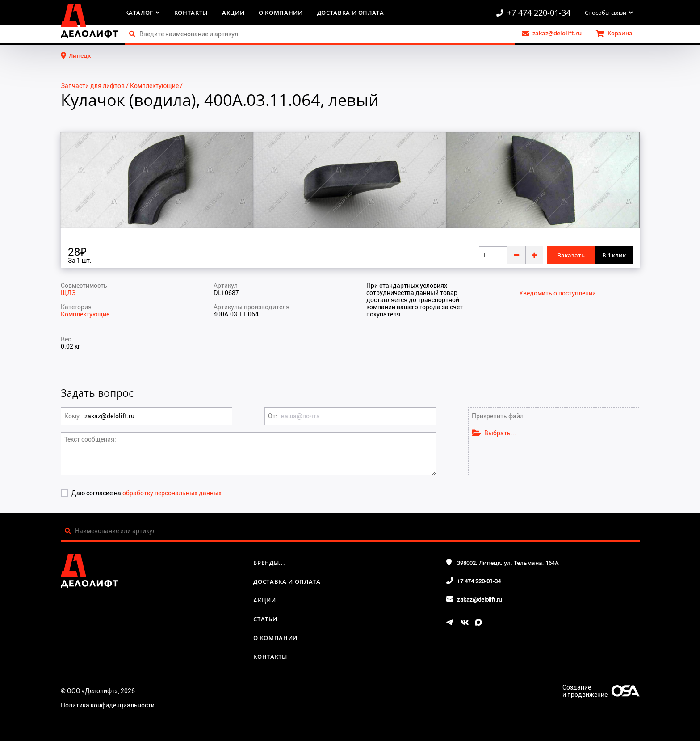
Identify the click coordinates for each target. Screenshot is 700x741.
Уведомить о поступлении (557, 293)
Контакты (191, 13)
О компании (281, 13)
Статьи (265, 619)
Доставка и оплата (351, 13)
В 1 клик (614, 255)
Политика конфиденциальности (108, 705)
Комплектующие (154, 86)
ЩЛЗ (68, 293)
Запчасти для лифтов (93, 86)
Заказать (571, 255)
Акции (233, 13)
